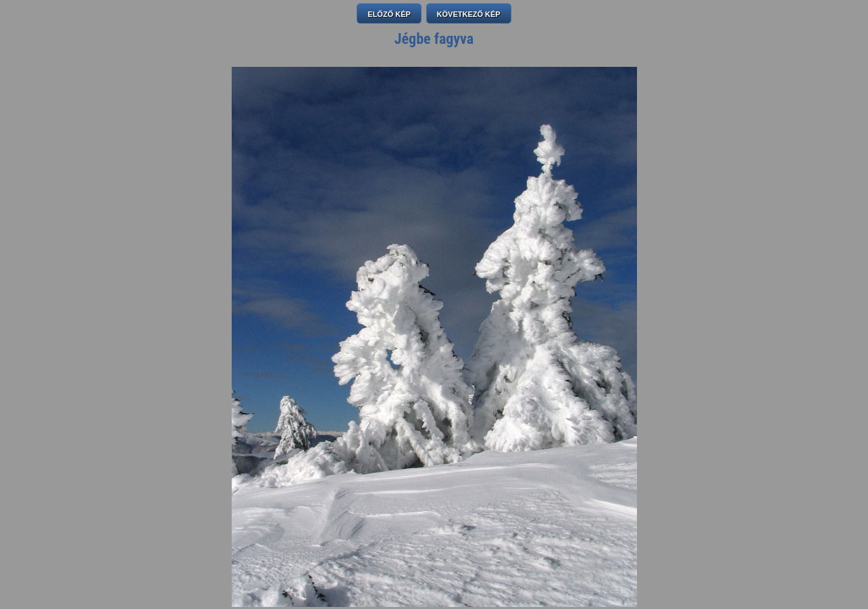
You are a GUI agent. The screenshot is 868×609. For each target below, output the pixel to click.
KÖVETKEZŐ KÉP (469, 14)
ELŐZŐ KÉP (389, 14)
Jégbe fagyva (434, 39)
